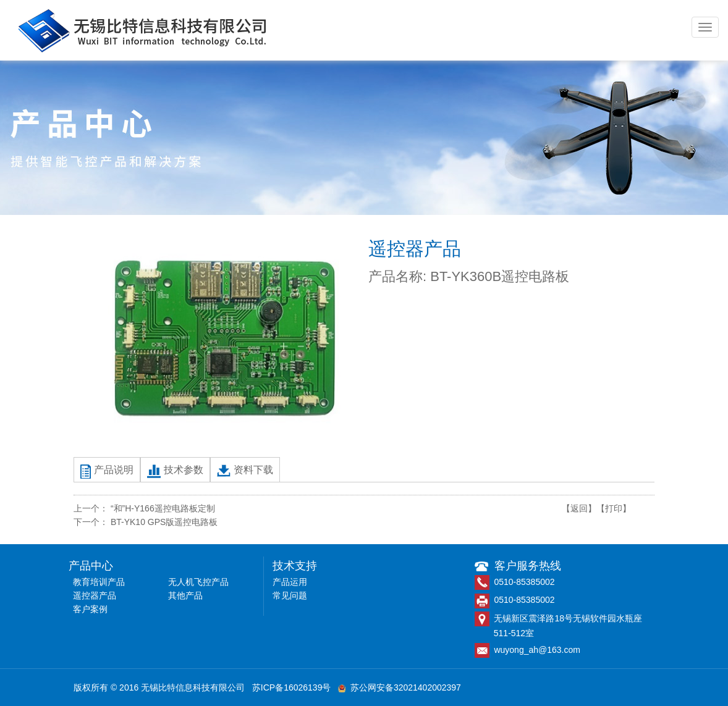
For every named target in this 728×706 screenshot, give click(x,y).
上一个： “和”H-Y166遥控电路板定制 (144, 508)
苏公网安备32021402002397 (400, 687)
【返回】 (579, 508)
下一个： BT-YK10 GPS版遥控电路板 (146, 522)
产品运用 (290, 582)
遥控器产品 (95, 595)
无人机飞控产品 (198, 582)
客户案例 (90, 609)
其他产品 (185, 595)
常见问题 (290, 595)
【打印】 (614, 508)
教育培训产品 (99, 582)
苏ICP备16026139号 (292, 687)
